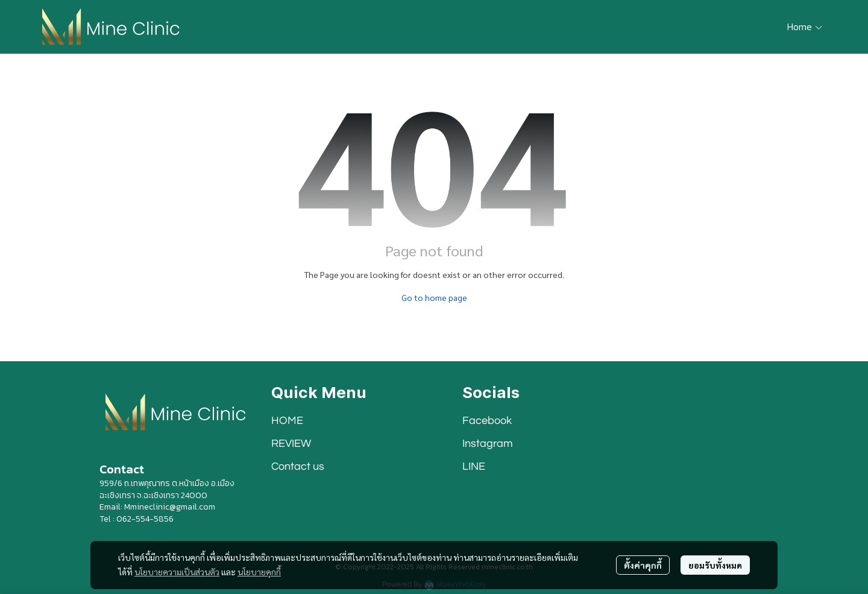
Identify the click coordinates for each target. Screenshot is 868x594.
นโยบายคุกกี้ (259, 572)
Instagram (488, 444)
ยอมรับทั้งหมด (715, 565)
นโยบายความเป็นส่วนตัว (177, 572)
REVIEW (291, 444)
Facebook (487, 421)
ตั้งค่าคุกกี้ (643, 565)
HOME (287, 421)
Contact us (298, 466)
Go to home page (434, 297)
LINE (474, 466)
